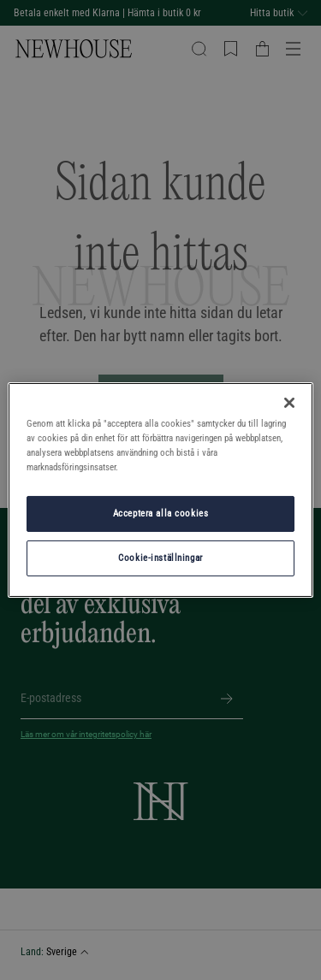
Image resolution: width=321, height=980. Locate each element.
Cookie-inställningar (160, 558)
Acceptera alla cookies (161, 513)
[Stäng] (289, 403)
